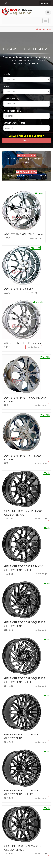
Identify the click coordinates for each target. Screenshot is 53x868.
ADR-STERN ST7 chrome (19, 289)
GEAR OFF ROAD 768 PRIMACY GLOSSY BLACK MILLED (23, 568)
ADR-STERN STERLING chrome (23, 343)
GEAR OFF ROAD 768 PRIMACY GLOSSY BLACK (23, 513)
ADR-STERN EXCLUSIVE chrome (24, 234)
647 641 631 (44, 29)
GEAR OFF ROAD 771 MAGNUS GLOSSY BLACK (23, 848)
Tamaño (7, 74)
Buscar (27, 140)
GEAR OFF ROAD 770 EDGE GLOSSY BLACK (21, 736)
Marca (6, 87)
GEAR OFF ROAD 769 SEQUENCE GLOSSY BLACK (25, 624)
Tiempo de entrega (12, 99)
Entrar (45, 3)
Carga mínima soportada (14, 123)
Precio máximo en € (12, 111)
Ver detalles (35, 238)
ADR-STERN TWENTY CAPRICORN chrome (25, 399)
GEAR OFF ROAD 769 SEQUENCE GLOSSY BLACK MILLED (25, 680)
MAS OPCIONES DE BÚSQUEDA (27, 136)
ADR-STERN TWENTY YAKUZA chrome (23, 457)
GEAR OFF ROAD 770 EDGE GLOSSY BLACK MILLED (21, 792)
